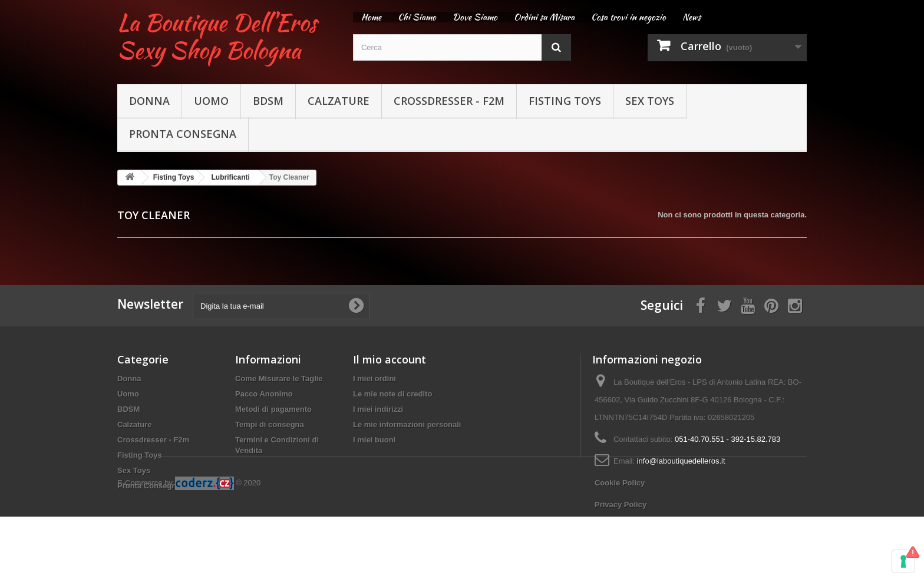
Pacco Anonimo (264, 394)
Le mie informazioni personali (407, 424)
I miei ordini (374, 378)
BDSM (268, 101)
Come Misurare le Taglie (279, 378)
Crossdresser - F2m (449, 101)
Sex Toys (650, 101)
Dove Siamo (475, 17)
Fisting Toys (565, 101)
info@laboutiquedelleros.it (681, 461)
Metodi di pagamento (273, 409)
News (692, 17)
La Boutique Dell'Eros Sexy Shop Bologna (217, 36)
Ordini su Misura (544, 17)
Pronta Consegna (183, 134)
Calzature (339, 101)
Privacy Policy (621, 505)
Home (371, 17)
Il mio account (390, 359)
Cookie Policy (620, 483)
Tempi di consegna (270, 424)
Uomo (211, 101)
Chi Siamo (417, 17)
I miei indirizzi (378, 409)
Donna (149, 101)
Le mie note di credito (392, 394)
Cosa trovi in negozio (628, 17)
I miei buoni (374, 440)
